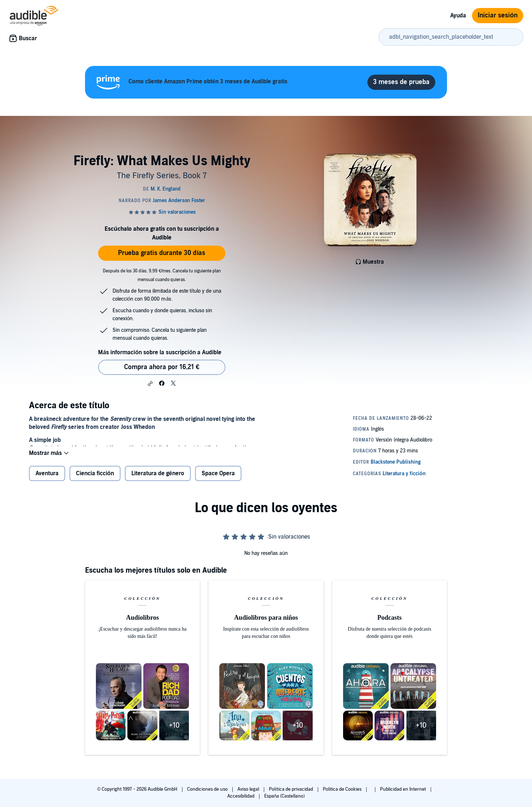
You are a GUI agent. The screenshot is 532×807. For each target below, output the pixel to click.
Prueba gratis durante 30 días (162, 253)
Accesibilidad (241, 796)
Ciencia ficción (95, 479)
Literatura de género (158, 479)
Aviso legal (249, 789)
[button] (150, 384)
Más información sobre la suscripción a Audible (160, 352)
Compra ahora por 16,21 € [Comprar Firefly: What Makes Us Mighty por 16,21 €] (162, 367)
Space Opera (218, 479)
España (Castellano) (284, 796)
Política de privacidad (292, 789)
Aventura (47, 479)
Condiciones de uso (208, 789)
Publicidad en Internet (404, 789)
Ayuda (458, 16)
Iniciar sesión (498, 15)
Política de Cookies (343, 789)
